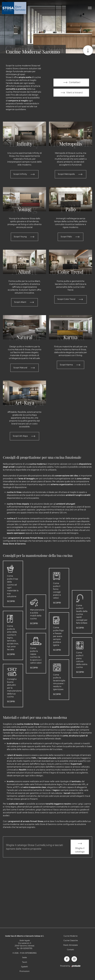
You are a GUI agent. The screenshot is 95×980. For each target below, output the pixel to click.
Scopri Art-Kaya (24, 437)
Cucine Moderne (71, 936)
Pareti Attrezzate (71, 946)
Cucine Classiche (71, 941)
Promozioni (24, 972)
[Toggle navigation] (90, 8)
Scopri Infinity (24, 174)
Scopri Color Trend (71, 300)
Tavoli (25, 963)
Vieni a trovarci (71, 93)
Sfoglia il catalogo (80, 847)
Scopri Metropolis (71, 174)
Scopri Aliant (24, 303)
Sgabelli (24, 967)
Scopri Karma (71, 365)
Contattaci (71, 82)
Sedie (24, 958)
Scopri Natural (25, 368)
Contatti (71, 950)
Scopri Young (24, 237)
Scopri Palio (71, 237)
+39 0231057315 (26, 949)
